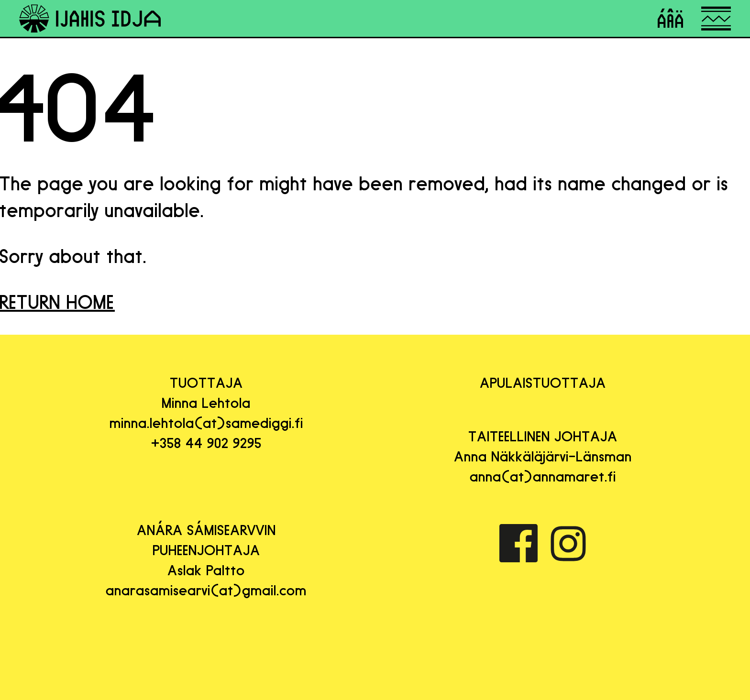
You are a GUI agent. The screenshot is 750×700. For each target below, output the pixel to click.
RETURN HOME (57, 302)
